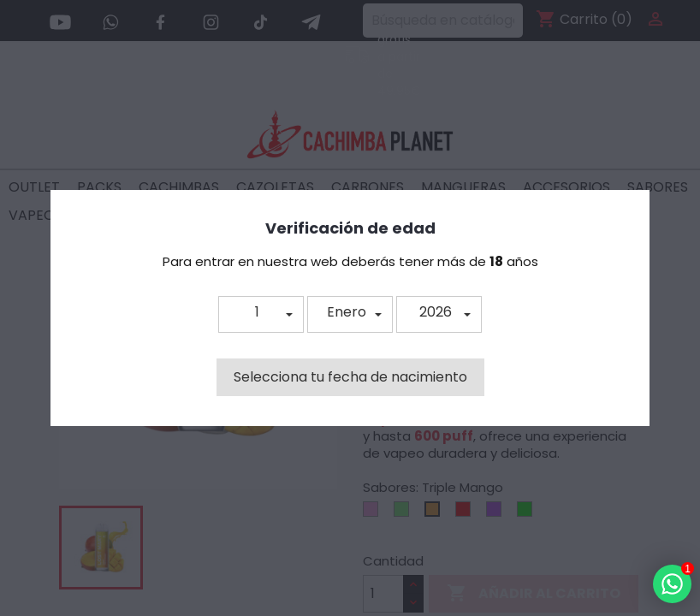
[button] (261, 314)
